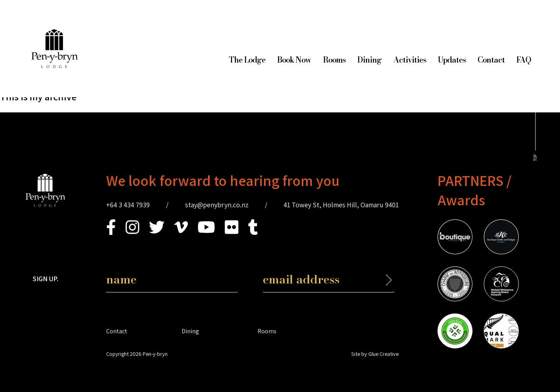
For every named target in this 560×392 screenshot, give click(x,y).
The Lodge (247, 60)
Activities (410, 60)
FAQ (524, 60)
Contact (491, 60)
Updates (452, 60)
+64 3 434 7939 (128, 205)
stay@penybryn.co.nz (217, 205)
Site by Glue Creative (375, 354)
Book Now (294, 60)
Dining (369, 60)
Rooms (334, 60)
